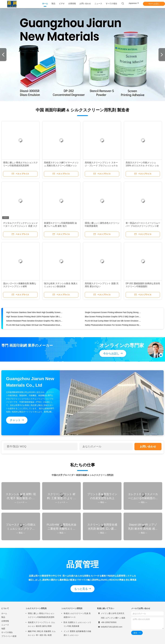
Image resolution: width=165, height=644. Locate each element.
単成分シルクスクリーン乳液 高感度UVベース (77, 615)
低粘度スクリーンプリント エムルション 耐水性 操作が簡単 (41, 624)
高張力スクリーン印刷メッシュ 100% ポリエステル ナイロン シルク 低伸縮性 (142, 166)
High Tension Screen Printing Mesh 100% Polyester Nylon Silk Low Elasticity (34, 317)
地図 (3, 629)
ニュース (5, 625)
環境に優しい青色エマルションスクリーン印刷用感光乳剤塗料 (41, 615)
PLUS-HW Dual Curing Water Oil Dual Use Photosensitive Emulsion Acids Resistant (34, 325)
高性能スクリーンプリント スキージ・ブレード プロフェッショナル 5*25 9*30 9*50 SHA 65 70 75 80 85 (102, 166)
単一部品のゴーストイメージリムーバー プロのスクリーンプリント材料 (143, 226)
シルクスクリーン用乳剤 (36, 608)
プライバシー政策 (9, 636)
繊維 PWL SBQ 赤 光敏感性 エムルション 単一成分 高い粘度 (42, 633)
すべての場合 (7, 632)
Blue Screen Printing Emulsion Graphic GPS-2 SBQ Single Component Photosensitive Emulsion (113, 317)
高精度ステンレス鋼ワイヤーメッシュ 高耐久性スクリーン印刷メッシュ (61, 166)
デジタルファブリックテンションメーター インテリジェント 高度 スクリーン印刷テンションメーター (20, 226)
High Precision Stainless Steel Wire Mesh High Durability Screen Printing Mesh (34, 312)
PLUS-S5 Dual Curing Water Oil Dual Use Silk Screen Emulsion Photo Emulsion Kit (113, 321)
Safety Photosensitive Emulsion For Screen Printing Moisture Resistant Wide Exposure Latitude (113, 325)
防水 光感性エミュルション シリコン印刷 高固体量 (77, 624)
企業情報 (5, 621)
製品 (3, 617)
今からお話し (154, 4)
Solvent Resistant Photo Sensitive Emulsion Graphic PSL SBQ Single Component (34, 321)
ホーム (4, 613)
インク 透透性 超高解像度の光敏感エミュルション (77, 633)
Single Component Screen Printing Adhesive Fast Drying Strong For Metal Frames (113, 312)
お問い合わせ (148, 447)
